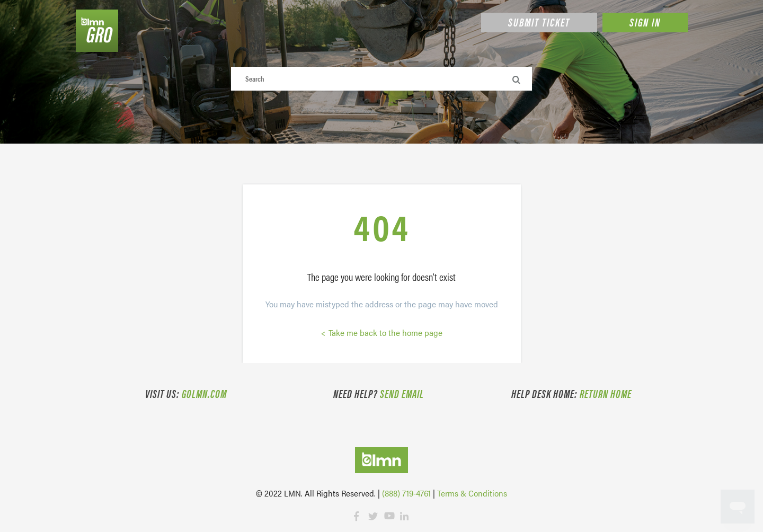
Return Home (606, 393)
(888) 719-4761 (406, 493)
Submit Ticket (539, 22)
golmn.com (204, 393)
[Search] (382, 79)
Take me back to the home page (384, 332)
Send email (402, 393)
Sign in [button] (645, 22)
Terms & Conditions (472, 493)
